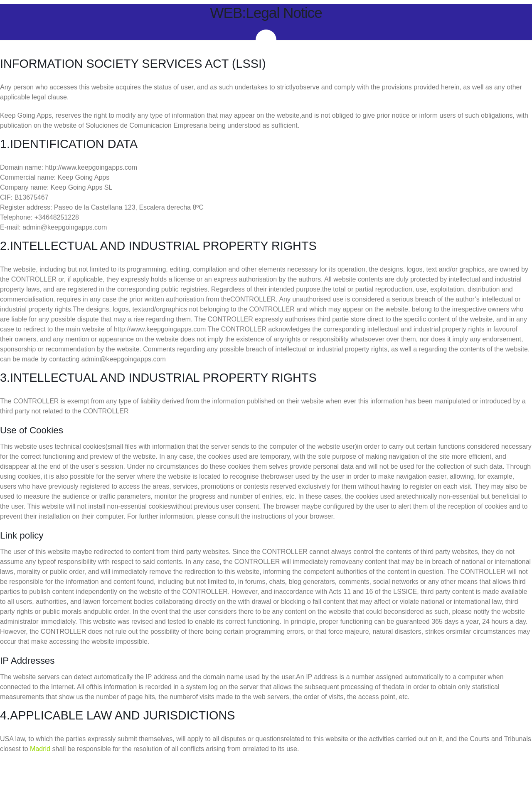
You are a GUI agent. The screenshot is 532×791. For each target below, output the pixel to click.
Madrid (40, 749)
